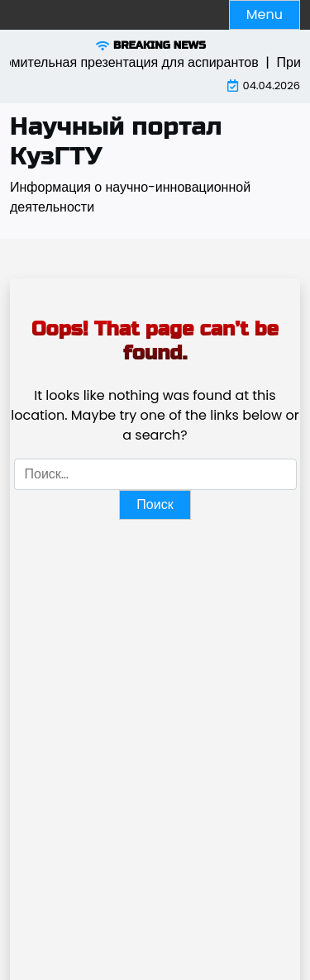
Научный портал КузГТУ (116, 141)
